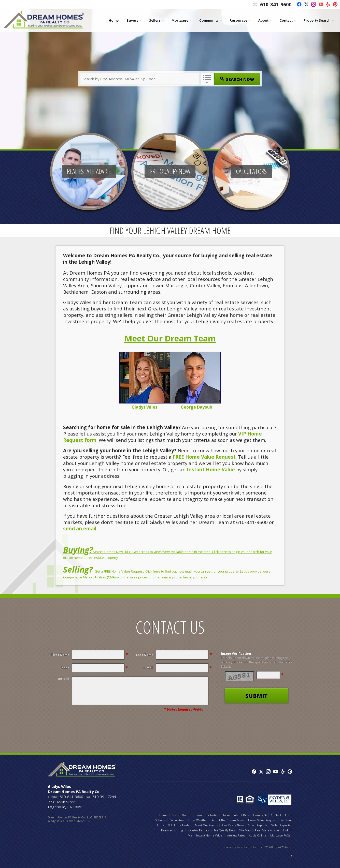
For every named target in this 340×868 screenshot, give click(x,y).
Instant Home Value (211, 469)
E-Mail (148, 668)
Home (114, 20)
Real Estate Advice (267, 830)
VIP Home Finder (180, 825)
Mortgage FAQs (280, 835)
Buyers (132, 20)
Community (209, 20)
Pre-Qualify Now (224, 830)
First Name (60, 655)
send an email (80, 528)
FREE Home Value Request (204, 457)
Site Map (245, 830)
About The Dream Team (228, 820)
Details (64, 679)
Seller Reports (281, 825)
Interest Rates (236, 835)
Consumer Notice (207, 815)
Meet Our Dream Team (170, 338)
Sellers (155, 20)
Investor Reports (199, 830)
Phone (64, 668)
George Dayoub (196, 407)
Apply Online (258, 835)
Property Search (317, 20)
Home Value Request (262, 820)
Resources (238, 20)
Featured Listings (172, 830)
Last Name (145, 655)
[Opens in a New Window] (298, 5)
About (263, 20)
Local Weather (198, 820)
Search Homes (182, 815)
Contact (286, 20)
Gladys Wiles (144, 407)
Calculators (177, 820)
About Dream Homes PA (250, 815)
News (227, 815)
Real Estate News (233, 825)
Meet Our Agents (206, 825)
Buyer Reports (257, 825)
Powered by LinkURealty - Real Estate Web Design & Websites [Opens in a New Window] (258, 847)
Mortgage (180, 20)
